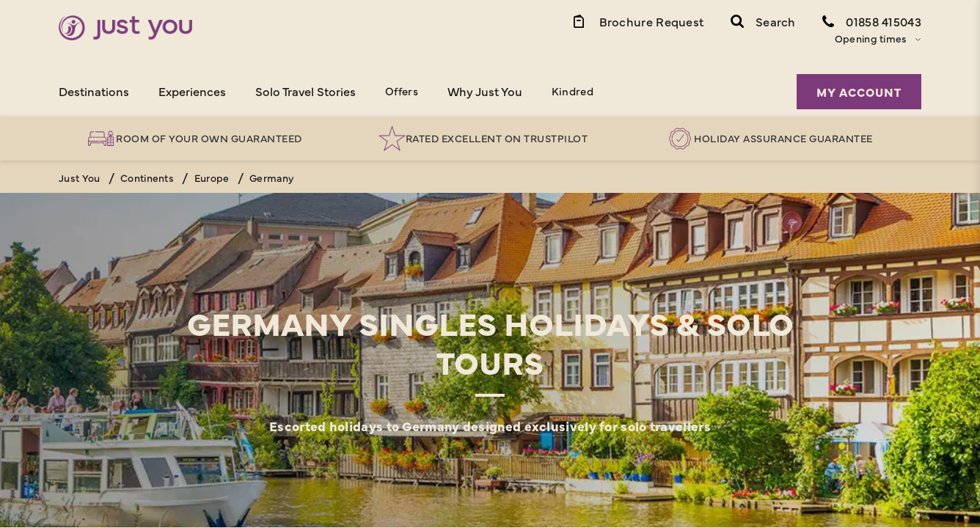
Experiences (192, 91)
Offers (402, 91)
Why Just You (485, 91)
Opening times (871, 38)
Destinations (94, 91)
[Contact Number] (872, 21)
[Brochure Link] (637, 21)
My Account (859, 92)
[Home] (125, 28)
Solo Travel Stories (306, 91)
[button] (763, 21)
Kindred (573, 91)
